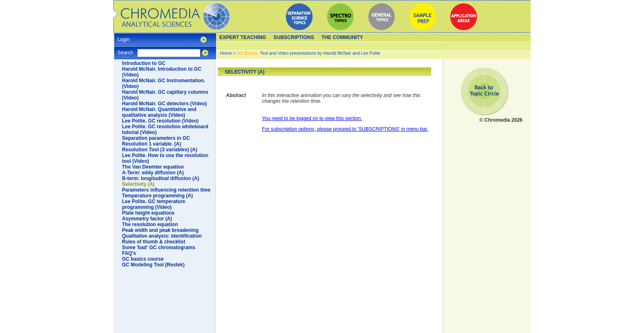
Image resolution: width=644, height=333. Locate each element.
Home (226, 53)
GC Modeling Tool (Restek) (153, 265)
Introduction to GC (144, 63)
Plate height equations (148, 213)
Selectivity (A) (138, 184)
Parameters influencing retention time (166, 190)
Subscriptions (294, 37)
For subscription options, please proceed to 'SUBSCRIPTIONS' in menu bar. (345, 129)
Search (125, 50)
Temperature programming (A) (157, 196)
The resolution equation (150, 224)
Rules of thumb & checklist (154, 242)
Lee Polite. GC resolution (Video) (160, 121)
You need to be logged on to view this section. (312, 118)
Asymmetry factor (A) (147, 219)
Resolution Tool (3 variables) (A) (160, 150)
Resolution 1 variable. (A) (152, 144)
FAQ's (129, 253)
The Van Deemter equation (153, 167)
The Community (342, 37)
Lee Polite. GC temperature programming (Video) (154, 204)
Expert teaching (243, 37)
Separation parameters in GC (156, 138)
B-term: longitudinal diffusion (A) (161, 178)
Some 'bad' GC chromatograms (159, 247)
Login (123, 37)
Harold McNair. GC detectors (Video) (164, 104)
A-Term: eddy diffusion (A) (153, 173)
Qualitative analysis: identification (162, 236)
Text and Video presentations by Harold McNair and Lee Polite (309, 53)
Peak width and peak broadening (160, 230)
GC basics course (143, 259)
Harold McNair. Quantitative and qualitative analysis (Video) (159, 112)
